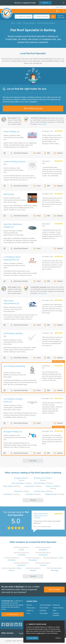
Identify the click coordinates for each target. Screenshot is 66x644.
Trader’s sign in (60, 7)
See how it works (13, 614)
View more (33, 461)
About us (29, 605)
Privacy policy (31, 608)
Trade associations (46, 605)
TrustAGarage (23, 633)
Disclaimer (43, 611)
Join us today (54, 589)
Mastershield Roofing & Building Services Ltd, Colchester (41, 516)
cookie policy (41, 633)
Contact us (30, 611)
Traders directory (58, 608)
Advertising (56, 605)
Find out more (42, 124)
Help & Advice (44, 608)
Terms (28, 613)
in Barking (22, 483)
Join (45, 3)
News (55, 611)
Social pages (44, 613)
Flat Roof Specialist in (53, 558)
